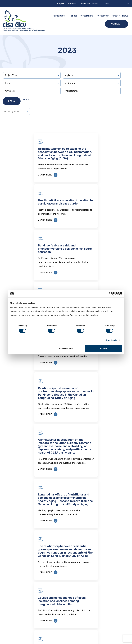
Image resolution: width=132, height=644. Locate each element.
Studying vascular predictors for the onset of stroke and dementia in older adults (96, 204)
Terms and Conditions (81, 641)
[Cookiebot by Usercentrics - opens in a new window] (111, 294)
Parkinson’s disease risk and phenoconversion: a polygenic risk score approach (33, 204)
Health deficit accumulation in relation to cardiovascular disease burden (97, 150)
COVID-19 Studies (45, 624)
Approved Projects (92, 585)
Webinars (87, 596)
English (61, 3)
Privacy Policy (63, 641)
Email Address (35, 512)
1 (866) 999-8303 (15, 605)
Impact (109, 590)
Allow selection (66, 348)
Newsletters (65, 605)
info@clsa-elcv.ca (16, 600)
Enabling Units (113, 606)
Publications (88, 590)
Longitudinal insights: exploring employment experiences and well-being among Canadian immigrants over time (34, 421)
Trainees (73, 16)
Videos (109, 627)
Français (72, 3)
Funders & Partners (115, 611)
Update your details (89, 3)
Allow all (104, 348)
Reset (27, 100)
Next (103, 461)
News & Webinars (115, 596)
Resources (102, 16)
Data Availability (44, 610)
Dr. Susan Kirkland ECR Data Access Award (45, 594)
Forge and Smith (122, 641)
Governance (112, 616)
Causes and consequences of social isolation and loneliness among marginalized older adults (95, 366)
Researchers (86, 16)
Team (108, 601)
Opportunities (113, 621)
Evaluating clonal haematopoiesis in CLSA (31, 254)
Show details (111, 340)
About (115, 16)
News (125, 16)
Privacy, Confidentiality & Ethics (68, 597)
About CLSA (113, 579)
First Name (33, 525)
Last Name (33, 537)
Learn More (16, 175)
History (109, 585)
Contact (117, 24)
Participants (59, 16)
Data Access (42, 585)
